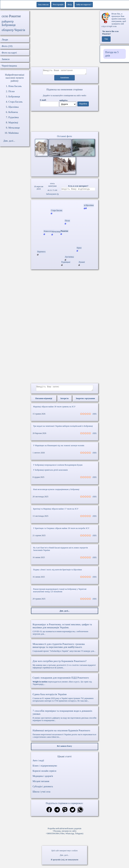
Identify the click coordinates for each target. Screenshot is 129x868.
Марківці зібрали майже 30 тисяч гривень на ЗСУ (54, 409)
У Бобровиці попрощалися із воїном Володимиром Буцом (58, 467)
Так (106, 39)
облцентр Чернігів (13, 30)
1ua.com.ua (43, 4)
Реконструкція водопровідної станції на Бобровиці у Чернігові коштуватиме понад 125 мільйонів (60, 592)
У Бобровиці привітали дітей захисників (50, 472)
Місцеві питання (41, 783)
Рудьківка (14, 117)
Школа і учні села (42, 794)
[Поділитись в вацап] (80, 812)
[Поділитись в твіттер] (73, 812)
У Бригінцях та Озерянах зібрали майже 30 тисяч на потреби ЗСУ (61, 530)
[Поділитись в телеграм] (57, 812)
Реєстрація (58, 4)
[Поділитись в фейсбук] (49, 812)
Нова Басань (15, 86)
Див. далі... (64, 855)
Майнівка (13, 133)
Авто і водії (38, 763)
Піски (11, 91)
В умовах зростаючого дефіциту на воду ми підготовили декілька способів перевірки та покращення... (65, 717)
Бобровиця (14, 97)
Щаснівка (13, 107)
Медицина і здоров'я (43, 778)
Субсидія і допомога (43, 789)
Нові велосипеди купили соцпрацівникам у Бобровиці (56, 491)
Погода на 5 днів (112, 54)
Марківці (13, 122)
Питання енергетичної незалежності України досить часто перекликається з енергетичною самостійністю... (65, 736)
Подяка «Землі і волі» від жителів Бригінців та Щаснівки (58, 572)
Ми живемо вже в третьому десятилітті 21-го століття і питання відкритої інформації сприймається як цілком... (65, 666)
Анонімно (65, 79)
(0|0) (94, 416)
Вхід (70, 4)
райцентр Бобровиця (9, 23)
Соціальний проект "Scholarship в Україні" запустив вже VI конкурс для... (65, 649)
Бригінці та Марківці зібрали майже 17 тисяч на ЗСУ (56, 511)
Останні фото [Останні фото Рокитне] (64, 137)
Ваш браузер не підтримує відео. (64, 122)
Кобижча (13, 112)
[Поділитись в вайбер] (65, 812)
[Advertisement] (65, 39)
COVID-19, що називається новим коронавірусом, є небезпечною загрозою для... (65, 631)
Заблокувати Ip (52, 195)
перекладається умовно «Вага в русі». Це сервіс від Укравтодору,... (65, 683)
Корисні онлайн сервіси (44, 773)
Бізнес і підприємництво (45, 768)
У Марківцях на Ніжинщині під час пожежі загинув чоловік (59, 447)
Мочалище (14, 128)
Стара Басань (15, 102)
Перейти (83, 105)
